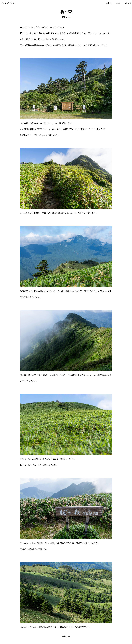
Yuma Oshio (8, 3)
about (128, 3)
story (119, 3)
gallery (109, 3)
